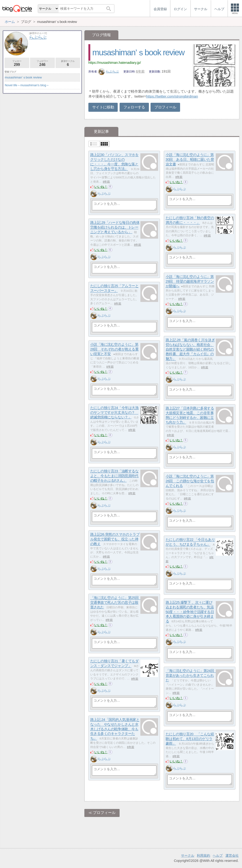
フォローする (134, 107)
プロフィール (165, 107)
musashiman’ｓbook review (138, 52)
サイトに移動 (103, 107)
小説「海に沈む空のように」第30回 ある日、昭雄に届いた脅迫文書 (190, 159)
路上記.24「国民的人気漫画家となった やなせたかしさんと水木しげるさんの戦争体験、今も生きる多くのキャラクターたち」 (115, 729)
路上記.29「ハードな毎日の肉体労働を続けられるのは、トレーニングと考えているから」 (115, 227)
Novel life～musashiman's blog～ (27, 85)
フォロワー (42, 63)
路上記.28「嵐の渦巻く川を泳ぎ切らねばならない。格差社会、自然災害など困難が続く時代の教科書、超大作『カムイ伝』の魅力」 (190, 349)
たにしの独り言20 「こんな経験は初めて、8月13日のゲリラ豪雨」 (190, 739)
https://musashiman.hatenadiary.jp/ (115, 63)
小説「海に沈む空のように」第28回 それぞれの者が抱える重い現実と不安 (115, 349)
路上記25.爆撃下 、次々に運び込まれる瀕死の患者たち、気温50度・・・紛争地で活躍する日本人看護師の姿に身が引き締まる (190, 612)
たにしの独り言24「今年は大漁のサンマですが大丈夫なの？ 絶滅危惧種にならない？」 (115, 413)
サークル (188, 855)
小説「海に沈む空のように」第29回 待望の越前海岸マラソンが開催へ (190, 281)
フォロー (17, 63)
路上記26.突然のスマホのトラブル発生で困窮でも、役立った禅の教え (115, 539)
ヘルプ (218, 855)
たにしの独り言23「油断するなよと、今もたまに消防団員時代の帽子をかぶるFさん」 (115, 476)
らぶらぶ (109, 71)
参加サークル (68, 63)
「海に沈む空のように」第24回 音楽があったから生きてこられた (192, 675)
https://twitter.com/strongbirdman (172, 96)
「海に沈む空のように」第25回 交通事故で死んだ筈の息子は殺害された (116, 602)
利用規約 (203, 855)
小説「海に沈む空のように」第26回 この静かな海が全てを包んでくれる (190, 481)
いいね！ (101, 187)
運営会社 (232, 855)
